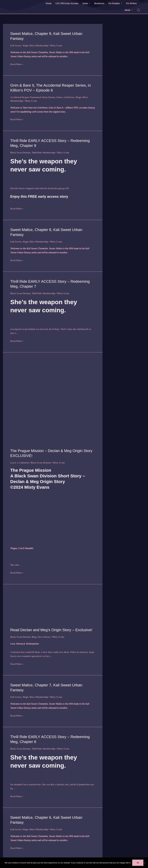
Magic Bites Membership (35, 45)
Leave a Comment (20, 463)
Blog (34, 637)
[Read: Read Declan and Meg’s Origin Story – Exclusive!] (53, 607)
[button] (86, 3)
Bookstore (99, 3)
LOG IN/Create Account (67, 3)
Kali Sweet (16, 45)
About (128, 10)
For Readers (115, 3)
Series (86, 3)
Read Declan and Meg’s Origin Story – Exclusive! (51, 630)
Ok (138, 863)
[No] (144, 863)
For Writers (131, 3)
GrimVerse (69, 97)
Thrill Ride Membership (43, 153)
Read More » (17, 64)
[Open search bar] (139, 10)
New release (44, 637)
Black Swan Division (20, 153)
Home (49, 3)
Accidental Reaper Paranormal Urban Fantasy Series (36, 97)
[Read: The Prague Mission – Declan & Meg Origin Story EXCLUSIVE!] (53, 402)
